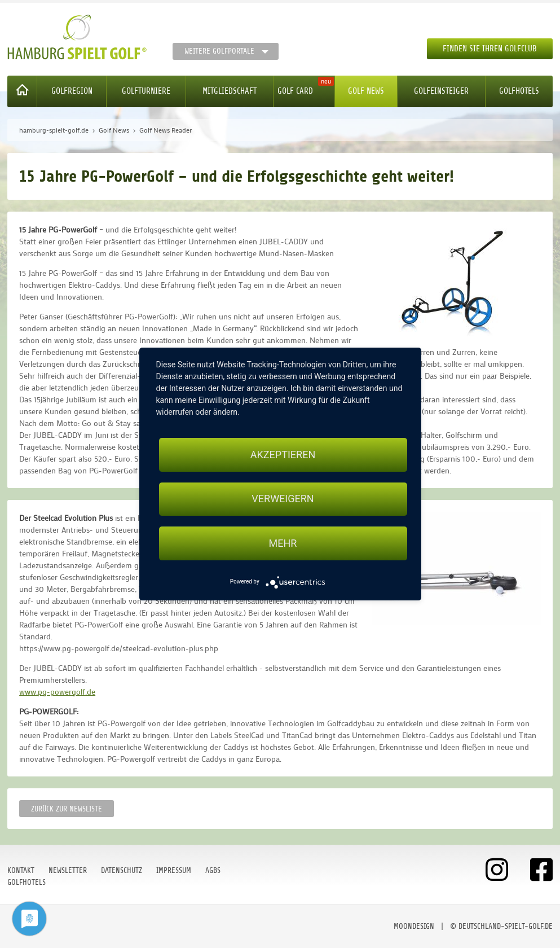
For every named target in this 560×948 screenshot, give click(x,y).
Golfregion (72, 91)
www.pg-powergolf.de (57, 692)
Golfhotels (519, 91)
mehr (283, 543)
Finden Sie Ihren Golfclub (490, 49)
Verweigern (283, 499)
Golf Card (295, 91)
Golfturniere (146, 91)
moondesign (414, 926)
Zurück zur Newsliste (67, 809)
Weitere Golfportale (219, 51)
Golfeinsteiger (441, 91)
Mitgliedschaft (230, 91)
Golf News (366, 91)
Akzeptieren (283, 455)
